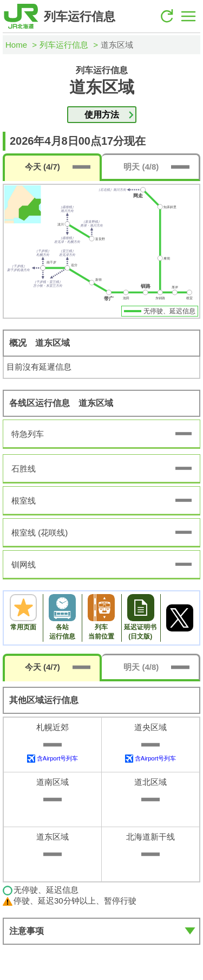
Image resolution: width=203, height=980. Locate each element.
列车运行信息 (64, 45)
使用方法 (102, 115)
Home (16, 45)
